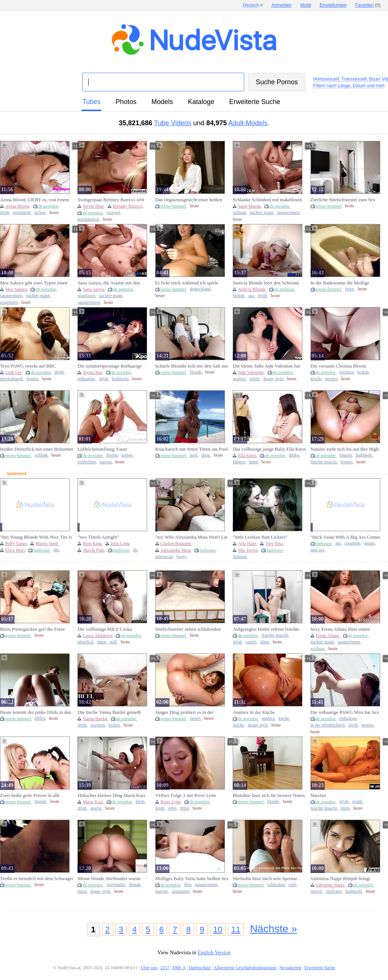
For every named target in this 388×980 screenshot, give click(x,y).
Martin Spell (47, 543)
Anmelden (282, 5)
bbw (187, 885)
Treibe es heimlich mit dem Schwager (37, 878)
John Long (120, 543)
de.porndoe (48, 206)
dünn (265, 642)
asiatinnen (22, 213)
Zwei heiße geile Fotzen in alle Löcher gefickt (30, 795)
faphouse (42, 550)
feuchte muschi (324, 462)
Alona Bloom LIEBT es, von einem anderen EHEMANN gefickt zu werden (34, 200)
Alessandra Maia (176, 550)
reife (292, 885)
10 (218, 929)
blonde (239, 296)
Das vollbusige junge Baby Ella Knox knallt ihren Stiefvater (269, 449)
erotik (357, 802)
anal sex (318, 550)
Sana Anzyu (93, 289)
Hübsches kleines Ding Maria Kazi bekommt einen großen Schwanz (111, 795)
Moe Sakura (16, 289)
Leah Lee (14, 372)
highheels (120, 379)
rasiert (251, 642)
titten (349, 289)
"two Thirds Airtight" (98, 537)
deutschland (200, 289)
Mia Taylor (248, 550)
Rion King (92, 543)
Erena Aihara (327, 636)
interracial (164, 557)
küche (284, 719)
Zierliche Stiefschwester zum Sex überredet (343, 200)
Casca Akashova (97, 636)
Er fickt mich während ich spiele (187, 283)
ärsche (316, 379)
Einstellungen (333, 5)
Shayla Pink (93, 550)
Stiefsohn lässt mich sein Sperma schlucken (265, 879)
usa (251, 296)
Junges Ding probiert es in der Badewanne (184, 712)
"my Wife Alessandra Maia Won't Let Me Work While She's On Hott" (191, 537)
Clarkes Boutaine (176, 543)
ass (338, 543)
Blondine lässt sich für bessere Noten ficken (269, 795)
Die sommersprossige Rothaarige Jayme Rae (110, 366)
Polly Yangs (16, 543)
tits (56, 550)
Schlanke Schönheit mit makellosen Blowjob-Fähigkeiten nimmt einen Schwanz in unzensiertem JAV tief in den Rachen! (268, 200)
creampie (352, 543)
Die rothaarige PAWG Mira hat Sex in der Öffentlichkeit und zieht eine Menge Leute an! (345, 712)
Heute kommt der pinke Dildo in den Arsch (36, 712)
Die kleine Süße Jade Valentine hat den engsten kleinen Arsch (266, 366)
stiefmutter (116, 885)
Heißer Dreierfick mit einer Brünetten (36, 449)
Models (162, 102)
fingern (346, 455)
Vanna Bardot (95, 719)
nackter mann (262, 213)
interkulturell (11, 379)
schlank (239, 213)
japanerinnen (288, 213)
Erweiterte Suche (255, 102)
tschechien (87, 462)
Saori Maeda (249, 206)
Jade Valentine (251, 372)
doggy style (273, 379)
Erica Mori (15, 550)
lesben (127, 455)
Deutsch (251, 5)
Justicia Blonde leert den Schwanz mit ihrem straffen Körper (266, 283)
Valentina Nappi (330, 885)
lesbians (240, 557)
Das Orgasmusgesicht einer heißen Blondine (189, 200)
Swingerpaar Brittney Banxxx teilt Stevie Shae (111, 200)
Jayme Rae (92, 372)
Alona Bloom (17, 206)
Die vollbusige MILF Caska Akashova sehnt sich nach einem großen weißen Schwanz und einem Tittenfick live (112, 629)
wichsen (346, 372)
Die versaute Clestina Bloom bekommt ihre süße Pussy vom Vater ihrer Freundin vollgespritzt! (346, 366)
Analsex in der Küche (254, 712)
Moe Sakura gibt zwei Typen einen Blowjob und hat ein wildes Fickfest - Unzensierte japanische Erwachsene (36, 283)
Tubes (91, 102)
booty (181, 557)
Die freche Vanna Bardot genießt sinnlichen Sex (109, 712)
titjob (5, 213)
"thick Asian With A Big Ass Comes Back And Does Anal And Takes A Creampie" (345, 537)
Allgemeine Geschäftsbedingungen (245, 968)
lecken (40, 213)
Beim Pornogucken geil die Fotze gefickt (32, 629)
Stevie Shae (93, 206)
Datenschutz (200, 968)
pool (193, 455)
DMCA (179, 968)
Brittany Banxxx (128, 206)
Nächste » (274, 929)
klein (140, 802)
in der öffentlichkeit (328, 725)
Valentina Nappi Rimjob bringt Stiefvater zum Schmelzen (341, 879)
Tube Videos (173, 123)
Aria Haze (247, 543)
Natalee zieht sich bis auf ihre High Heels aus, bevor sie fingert (345, 449)
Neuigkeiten (290, 968)
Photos (126, 102)
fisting (112, 455)
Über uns (149, 968)
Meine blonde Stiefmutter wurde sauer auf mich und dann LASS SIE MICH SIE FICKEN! (112, 879)
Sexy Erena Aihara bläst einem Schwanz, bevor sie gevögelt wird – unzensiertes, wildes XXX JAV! (345, 629)
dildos (294, 455)
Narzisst (319, 795)
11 (236, 929)
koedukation (88, 219)
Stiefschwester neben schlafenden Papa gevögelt (188, 629)
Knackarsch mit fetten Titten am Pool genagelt (192, 449)
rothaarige (86, 379)
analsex (239, 379)
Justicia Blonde (252, 289)
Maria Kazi (93, 802)
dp (135, 550)
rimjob (316, 891)
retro (172, 808)
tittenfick (85, 642)
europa (106, 462)
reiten (255, 379)
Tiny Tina (274, 543)
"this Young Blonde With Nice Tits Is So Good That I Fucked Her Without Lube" (36, 537)
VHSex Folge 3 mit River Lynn (186, 795)
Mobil (306, 5)
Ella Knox (247, 456)
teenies (32, 379)
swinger (113, 213)
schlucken (276, 885)
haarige (162, 891)
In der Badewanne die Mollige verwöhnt (340, 283)
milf (113, 642)
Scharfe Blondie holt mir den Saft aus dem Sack (192, 366)
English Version (214, 953)
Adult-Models (248, 123)
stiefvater (334, 891)
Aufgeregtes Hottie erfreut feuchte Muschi (266, 629)
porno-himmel (173, 206)
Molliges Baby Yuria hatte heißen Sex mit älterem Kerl (192, 879)
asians (370, 543)
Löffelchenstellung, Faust (102, 449)
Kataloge (201, 102)
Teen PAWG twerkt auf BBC (28, 366)
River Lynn (171, 802)
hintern (239, 462)
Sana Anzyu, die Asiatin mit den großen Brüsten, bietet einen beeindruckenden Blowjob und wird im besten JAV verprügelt (112, 283)
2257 (165, 968)
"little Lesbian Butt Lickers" (260, 537)
